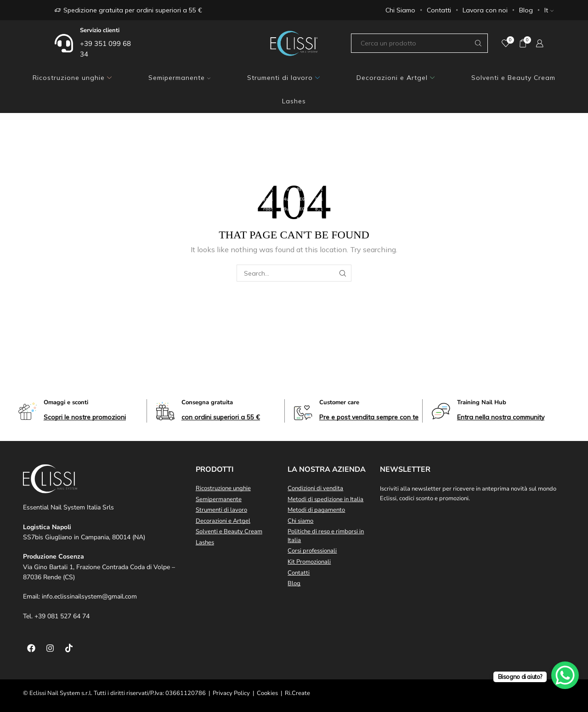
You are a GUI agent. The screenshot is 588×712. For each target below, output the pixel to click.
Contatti (439, 10)
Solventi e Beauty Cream (513, 78)
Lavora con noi (485, 10)
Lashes (294, 101)
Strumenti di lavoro (283, 78)
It (549, 10)
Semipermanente (179, 78)
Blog (526, 10)
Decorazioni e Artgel (396, 78)
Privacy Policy (231, 693)
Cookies (267, 693)
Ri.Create (297, 693)
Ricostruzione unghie (72, 78)
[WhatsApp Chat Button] (565, 675)
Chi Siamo (400, 10)
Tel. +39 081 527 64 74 (56, 616)
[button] (85, 417)
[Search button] (478, 43)
